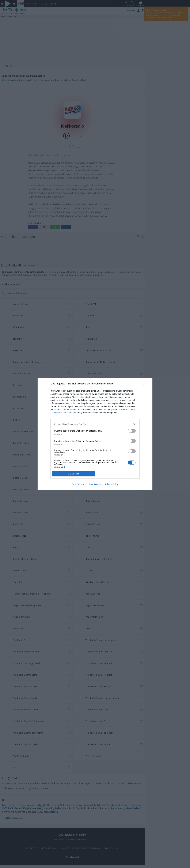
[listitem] (95, 424)
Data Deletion (78, 484)
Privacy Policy (112, 484)
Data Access (95, 484)
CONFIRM (74, 474)
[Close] (146, 384)
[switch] (132, 431)
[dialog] (95, 434)
